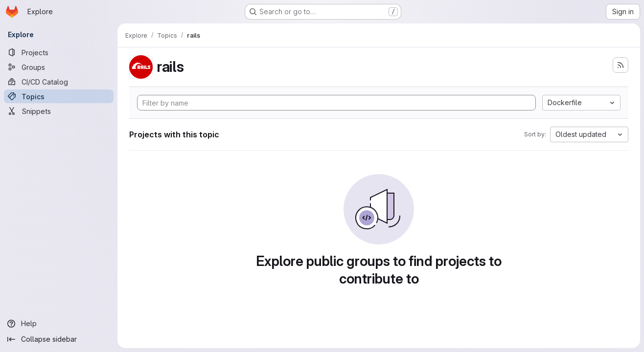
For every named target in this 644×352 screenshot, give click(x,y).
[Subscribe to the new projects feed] (621, 65)
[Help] (59, 324)
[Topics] (59, 96)
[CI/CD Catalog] (59, 82)
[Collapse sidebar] (59, 339)
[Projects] (59, 52)
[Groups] (59, 67)
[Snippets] (59, 111)
